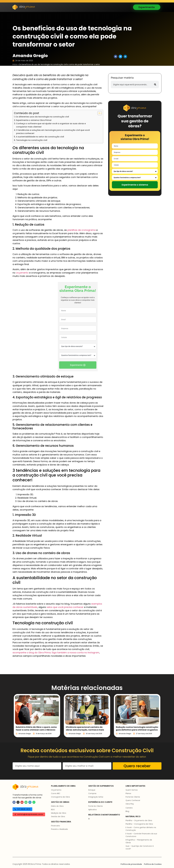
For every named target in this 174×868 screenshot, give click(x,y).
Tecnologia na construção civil (32, 140)
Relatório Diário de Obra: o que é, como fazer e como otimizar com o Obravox (36, 728)
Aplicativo (93, 810)
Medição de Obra (59, 813)
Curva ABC (56, 793)
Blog (127, 811)
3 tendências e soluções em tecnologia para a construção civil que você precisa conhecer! (53, 132)
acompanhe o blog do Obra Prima (32, 653)
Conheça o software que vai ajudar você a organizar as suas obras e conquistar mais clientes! (51, 125)
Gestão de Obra (58, 817)
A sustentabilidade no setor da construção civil (40, 137)
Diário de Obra (57, 806)
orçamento (22, 273)
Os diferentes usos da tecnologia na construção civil (42, 117)
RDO (53, 810)
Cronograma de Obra (60, 797)
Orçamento (56, 790)
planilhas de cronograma (82, 230)
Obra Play (130, 804)
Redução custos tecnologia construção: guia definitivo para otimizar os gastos (137, 728)
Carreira (129, 808)
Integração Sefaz (96, 797)
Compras (92, 793)
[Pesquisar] (155, 85)
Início (15, 64)
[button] (116, 57)
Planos (128, 793)
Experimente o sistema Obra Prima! (34, 120)
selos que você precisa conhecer (65, 607)
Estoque (92, 790)
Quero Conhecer (133, 800)
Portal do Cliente (96, 806)
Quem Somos (132, 790)
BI (89, 819)
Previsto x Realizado (59, 829)
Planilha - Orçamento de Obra (139, 820)
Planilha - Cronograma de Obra (139, 824)
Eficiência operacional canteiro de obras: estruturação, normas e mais (85, 728)
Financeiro (56, 826)
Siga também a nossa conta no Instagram (75, 653)
